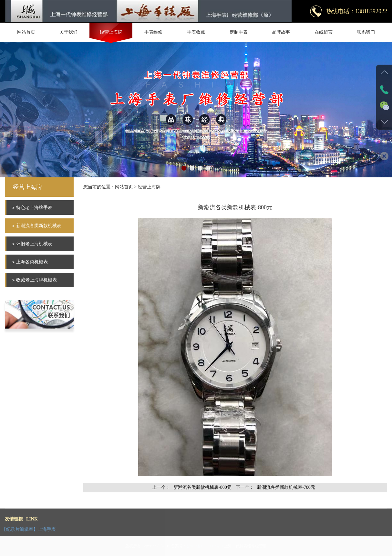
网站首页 (26, 32)
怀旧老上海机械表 (34, 244)
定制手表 (239, 32)
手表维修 (153, 32)
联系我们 (366, 32)
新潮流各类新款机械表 (39, 226)
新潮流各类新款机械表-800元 (202, 487)
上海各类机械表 (32, 262)
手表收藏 (196, 32)
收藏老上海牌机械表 (36, 280)
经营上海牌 (111, 32)
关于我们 (68, 32)
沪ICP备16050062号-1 (205, 546)
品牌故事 (281, 32)
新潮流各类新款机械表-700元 (286, 487)
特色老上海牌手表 (34, 208)
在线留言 (324, 32)
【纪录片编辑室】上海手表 (29, 529)
